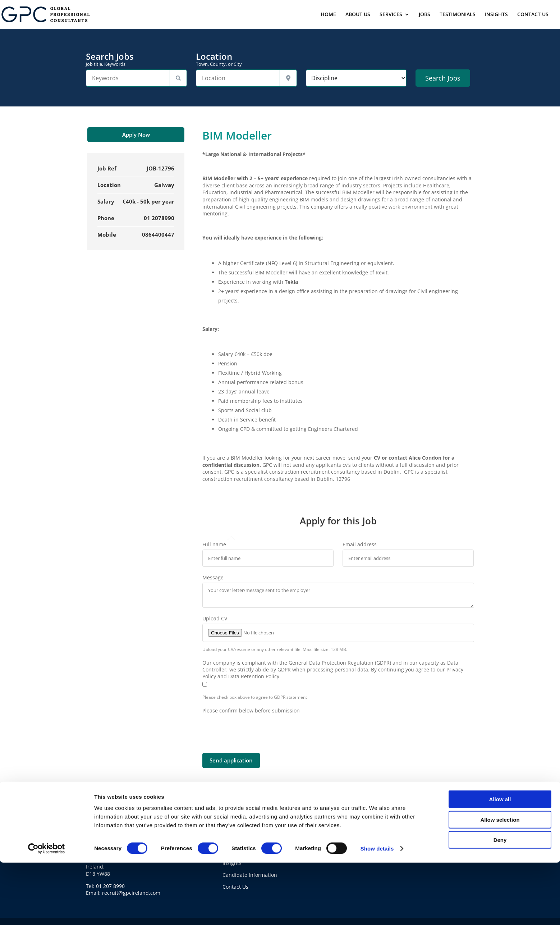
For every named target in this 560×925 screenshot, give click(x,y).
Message (213, 577)
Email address (360, 544)
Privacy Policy (375, 827)
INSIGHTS (496, 15)
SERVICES (391, 15)
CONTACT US (533, 15)
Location (246, 59)
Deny (500, 902)
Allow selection (500, 882)
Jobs (228, 839)
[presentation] (257, 728)
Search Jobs (136, 59)
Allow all (500, 862)
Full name (214, 544)
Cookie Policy (375, 839)
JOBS (424, 15)
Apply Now (136, 135)
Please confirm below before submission (251, 710)
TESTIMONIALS (458, 15)
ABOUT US (358, 15)
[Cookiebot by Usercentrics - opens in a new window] (47, 911)
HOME (328, 15)
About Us (233, 827)
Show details (377, 911)
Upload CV (215, 618)
